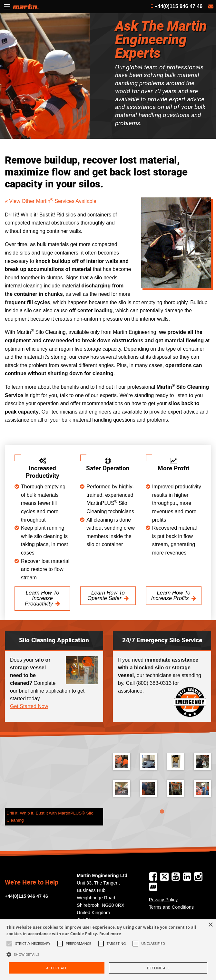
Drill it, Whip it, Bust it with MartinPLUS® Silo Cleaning (50, 817)
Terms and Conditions (171, 907)
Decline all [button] (158, 968)
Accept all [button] (57, 968)
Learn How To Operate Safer (106, 595)
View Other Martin (30, 201)
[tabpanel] (162, 780)
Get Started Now (29, 706)
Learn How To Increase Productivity (42, 598)
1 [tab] (162, 812)
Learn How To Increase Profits (171, 595)
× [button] (210, 925)
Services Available (73, 201)
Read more (110, 934)
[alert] (108, 950)
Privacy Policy (163, 900)
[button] (108, 954)
